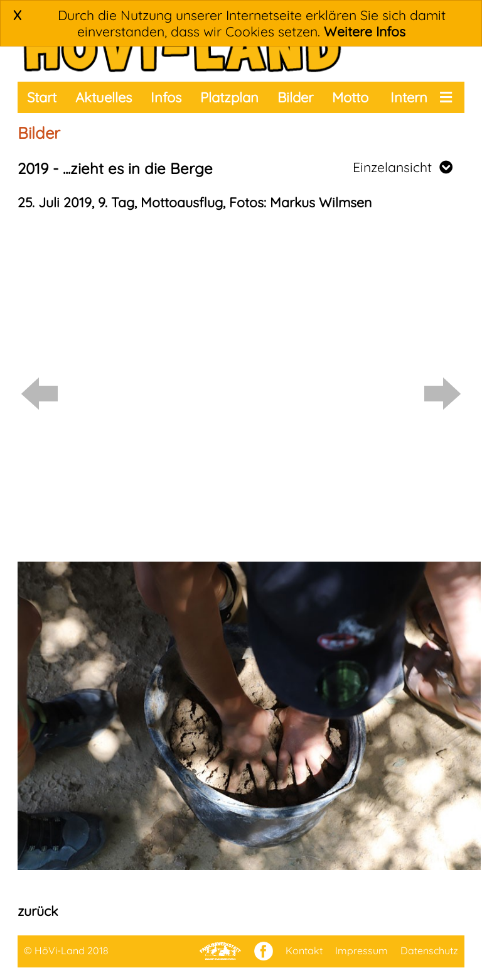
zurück (38, 911)
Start (42, 97)
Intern (409, 97)
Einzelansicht (403, 167)
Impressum (361, 950)
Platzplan (229, 97)
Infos (166, 97)
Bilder (295, 97)
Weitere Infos (365, 31)
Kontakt (304, 950)
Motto (350, 97)
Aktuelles (104, 97)
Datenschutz (429, 950)
